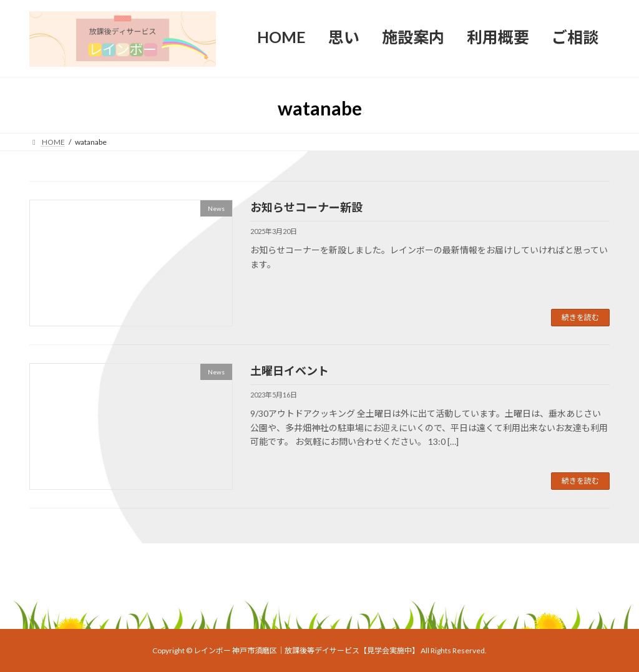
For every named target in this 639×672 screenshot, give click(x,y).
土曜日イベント (290, 371)
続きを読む (580, 317)
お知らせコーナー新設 (306, 207)
